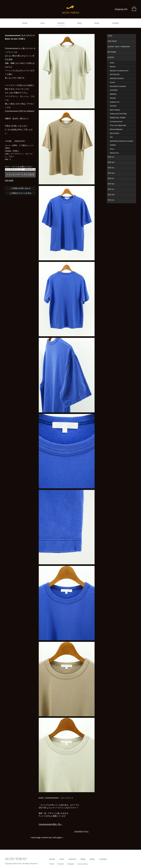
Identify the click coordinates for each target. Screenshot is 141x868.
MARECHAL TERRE (118, 118)
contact (115, 23)
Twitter (52, 864)
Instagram (71, 864)
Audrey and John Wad (118, 114)
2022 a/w (111, 195)
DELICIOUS (114, 133)
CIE (111, 137)
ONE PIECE (112, 41)
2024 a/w (111, 173)
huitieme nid (114, 102)
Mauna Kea (114, 153)
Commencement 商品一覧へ (50, 824)
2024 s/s (111, 178)
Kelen (112, 63)
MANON (113, 94)
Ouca (112, 149)
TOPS (110, 36)
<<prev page (35, 838)
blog (79, 23)
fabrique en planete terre (119, 71)
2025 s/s (111, 168)
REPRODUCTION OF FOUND (121, 141)
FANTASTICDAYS (117, 78)
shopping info (121, 9)
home (25, 23)
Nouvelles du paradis (118, 86)
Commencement (116, 121)
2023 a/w (111, 184)
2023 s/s (111, 189)
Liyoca (112, 82)
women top (47, 838)
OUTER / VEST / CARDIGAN (119, 47)
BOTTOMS (112, 52)
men (43, 23)
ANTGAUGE (115, 74)
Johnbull (113, 106)
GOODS (111, 57)
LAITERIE (114, 90)
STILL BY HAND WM (118, 125)
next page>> (58, 838)
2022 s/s (111, 200)
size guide (9, 180)
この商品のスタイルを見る (20, 193)
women (61, 23)
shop (97, 23)
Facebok (60, 864)
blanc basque (115, 110)
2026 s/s (111, 157)
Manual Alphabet (116, 129)
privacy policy (83, 864)
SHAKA (113, 145)
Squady (113, 98)
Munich (113, 67)
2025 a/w (111, 162)
